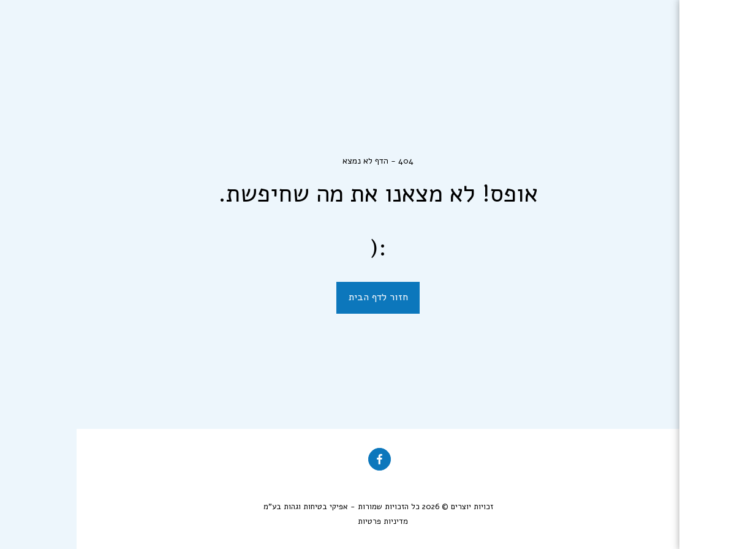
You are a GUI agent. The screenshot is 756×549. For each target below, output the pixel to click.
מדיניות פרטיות (306, 521)
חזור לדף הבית (302, 297)
